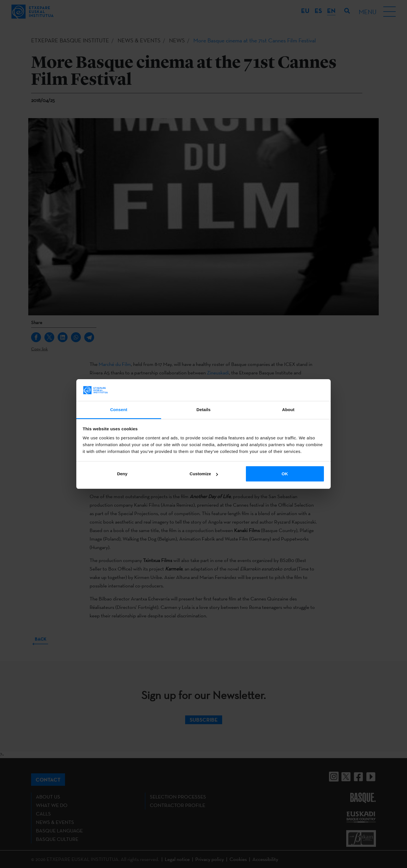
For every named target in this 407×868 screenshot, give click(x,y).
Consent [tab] (119, 410)
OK (285, 474)
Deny (122, 474)
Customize (204, 474)
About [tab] (288, 410)
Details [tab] (203, 410)
